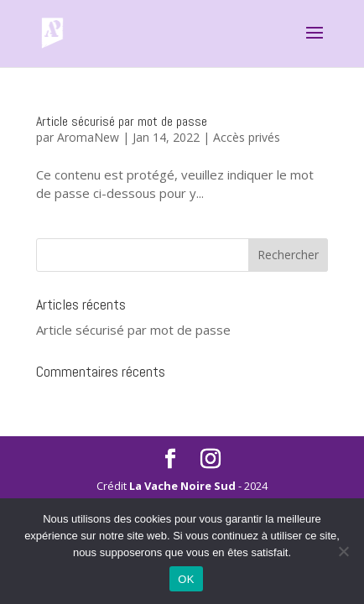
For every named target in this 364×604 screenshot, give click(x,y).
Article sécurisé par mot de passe (122, 121)
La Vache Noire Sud (182, 486)
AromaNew (88, 137)
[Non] (343, 551)
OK (186, 579)
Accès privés (247, 137)
